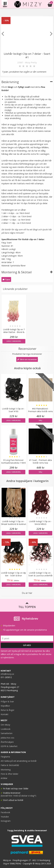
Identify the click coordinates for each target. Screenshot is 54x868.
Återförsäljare (7, 742)
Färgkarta (5, 757)
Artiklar (4, 778)
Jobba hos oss (7, 738)
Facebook (5, 812)
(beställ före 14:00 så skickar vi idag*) (18, 796)
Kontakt (5, 714)
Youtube (5, 817)
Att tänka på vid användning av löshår (19, 761)
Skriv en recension (27, 359)
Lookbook (6, 729)
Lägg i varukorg (14, 341)
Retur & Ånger (7, 710)
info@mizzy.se (7, 674)
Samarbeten (7, 733)
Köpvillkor (5, 706)
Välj (40, 420)
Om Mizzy (5, 725)
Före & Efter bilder (10, 774)
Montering (6, 770)
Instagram (6, 821)
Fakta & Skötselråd (10, 765)
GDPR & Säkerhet (9, 746)
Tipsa (6, 279)
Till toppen (27, 605)
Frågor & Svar (7, 701)
